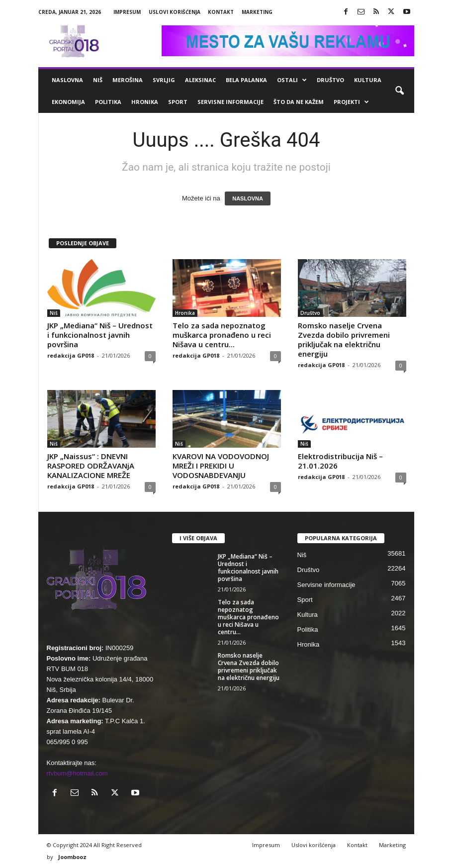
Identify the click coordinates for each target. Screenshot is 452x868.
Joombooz (72, 857)
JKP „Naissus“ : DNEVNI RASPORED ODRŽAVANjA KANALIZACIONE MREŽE (91, 466)
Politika (108, 102)
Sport (178, 102)
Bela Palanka (246, 80)
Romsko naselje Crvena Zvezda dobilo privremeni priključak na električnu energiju (344, 339)
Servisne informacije (230, 102)
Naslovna (67, 80)
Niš (98, 80)
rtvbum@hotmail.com (77, 773)
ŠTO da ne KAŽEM (299, 102)
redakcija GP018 (71, 355)
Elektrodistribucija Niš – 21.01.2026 (340, 461)
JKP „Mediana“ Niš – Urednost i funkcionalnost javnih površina (100, 335)
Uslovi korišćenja (175, 12)
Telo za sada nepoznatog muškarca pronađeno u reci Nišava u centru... (222, 335)
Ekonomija (68, 102)
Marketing (257, 12)
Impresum (127, 12)
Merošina (128, 80)
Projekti (351, 102)
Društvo (330, 80)
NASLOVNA (248, 198)
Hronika (145, 102)
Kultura (368, 80)
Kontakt (221, 12)
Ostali (292, 80)
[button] (399, 91)
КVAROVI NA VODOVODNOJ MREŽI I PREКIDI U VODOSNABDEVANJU (221, 466)
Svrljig (164, 80)
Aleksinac (200, 80)
